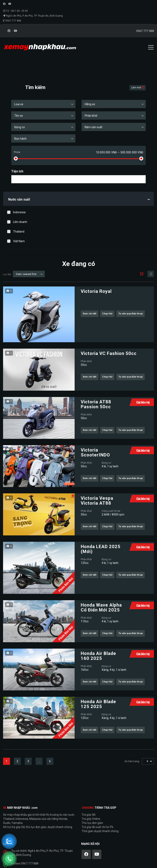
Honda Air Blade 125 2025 (98, 704)
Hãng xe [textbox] (90, 104)
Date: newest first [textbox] (26, 274)
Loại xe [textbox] (19, 104)
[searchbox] (16, 179)
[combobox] (43, 104)
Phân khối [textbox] (91, 116)
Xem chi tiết (90, 314)
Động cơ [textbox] (20, 127)
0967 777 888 (13, 21)
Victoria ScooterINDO (95, 453)
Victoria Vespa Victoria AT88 (97, 501)
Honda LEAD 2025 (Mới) (101, 549)
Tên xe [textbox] (19, 116)
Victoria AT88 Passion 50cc (96, 404)
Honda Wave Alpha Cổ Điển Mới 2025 (101, 608)
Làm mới (136, 88)
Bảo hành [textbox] (20, 139)
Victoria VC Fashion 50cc (109, 354)
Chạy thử (107, 314)
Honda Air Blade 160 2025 (98, 656)
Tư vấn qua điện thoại (131, 314)
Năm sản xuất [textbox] (94, 127)
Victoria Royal (96, 291)
